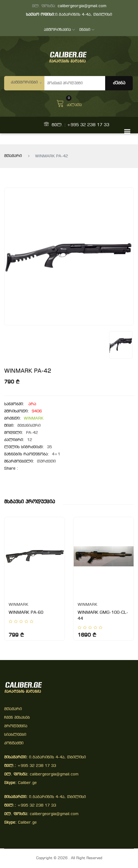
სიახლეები (15, 735)
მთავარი (13, 156)
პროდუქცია (16, 726)
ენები (87, 30)
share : (11, 469)
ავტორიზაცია (59, 30)
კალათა (69, 103)
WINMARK (34, 419)
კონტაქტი (14, 743)
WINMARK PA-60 (26, 613)
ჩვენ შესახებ (17, 718)
